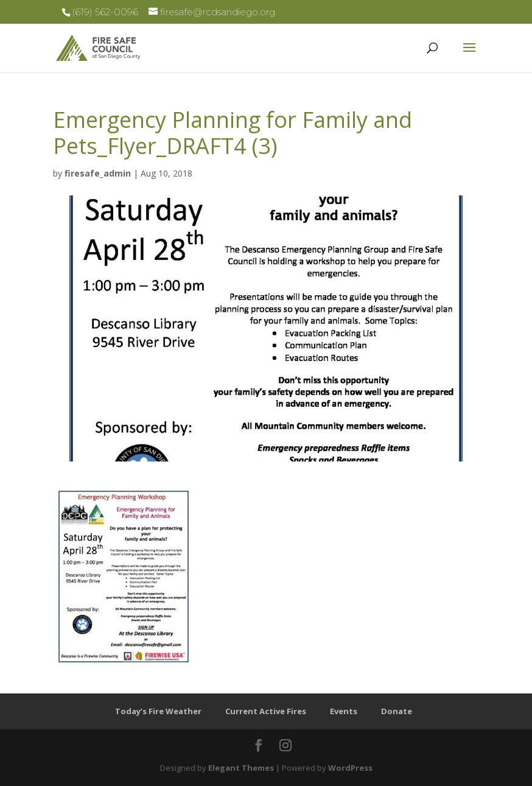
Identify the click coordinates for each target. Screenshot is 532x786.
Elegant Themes (241, 768)
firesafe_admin (98, 173)
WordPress (350, 768)
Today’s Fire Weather (158, 711)
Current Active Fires (266, 711)
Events (344, 711)
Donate (397, 711)
